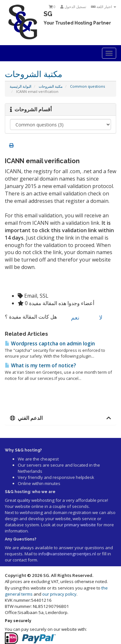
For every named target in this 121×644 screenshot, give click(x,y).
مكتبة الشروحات (51, 86)
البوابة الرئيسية (20, 86)
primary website (80, 525)
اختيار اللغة (104, 7)
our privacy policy (59, 594)
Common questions (87, 86)
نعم (71, 317)
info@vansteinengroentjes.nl (67, 554)
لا (97, 317)
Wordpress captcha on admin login (50, 344)
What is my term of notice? (40, 366)
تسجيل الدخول (73, 7)
